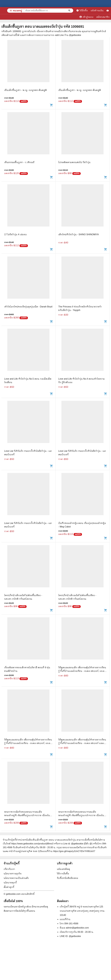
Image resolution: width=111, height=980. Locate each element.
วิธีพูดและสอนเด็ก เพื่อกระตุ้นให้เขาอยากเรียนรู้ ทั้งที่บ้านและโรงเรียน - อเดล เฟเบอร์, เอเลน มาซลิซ (82, 671)
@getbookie (75, 936)
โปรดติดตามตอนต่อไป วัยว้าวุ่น (74, 162)
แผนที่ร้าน (65, 919)
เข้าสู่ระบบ (86, 17)
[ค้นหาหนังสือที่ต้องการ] (70, 11)
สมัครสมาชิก (103, 17)
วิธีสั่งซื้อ (82, 10)
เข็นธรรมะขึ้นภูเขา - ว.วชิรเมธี (19, 162)
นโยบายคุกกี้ (10, 883)
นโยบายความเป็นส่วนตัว (16, 878)
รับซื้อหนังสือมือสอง (68, 878)
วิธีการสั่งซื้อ (63, 874)
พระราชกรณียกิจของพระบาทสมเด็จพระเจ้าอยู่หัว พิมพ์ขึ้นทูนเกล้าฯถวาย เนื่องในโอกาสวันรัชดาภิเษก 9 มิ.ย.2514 (81, 815)
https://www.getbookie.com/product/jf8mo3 (32, 844)
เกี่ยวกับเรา (9, 869)
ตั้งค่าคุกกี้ (9, 887)
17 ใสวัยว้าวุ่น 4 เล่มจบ (16, 234)
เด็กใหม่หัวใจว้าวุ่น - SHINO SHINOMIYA (79, 234)
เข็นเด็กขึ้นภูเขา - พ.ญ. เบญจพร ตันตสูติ (26, 90)
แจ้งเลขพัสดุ (63, 869)
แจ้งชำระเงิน (97, 10)
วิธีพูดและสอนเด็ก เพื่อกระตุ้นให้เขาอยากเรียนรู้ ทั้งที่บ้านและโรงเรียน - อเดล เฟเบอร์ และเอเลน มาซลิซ (82, 743)
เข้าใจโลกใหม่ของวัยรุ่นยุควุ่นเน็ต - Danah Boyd (28, 307)
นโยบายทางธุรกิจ (13, 874)
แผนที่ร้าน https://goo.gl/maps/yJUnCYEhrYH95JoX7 (68, 851)
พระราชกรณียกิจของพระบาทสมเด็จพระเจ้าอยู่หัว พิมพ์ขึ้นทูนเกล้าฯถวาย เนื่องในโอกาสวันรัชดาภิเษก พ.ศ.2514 (27, 815)
